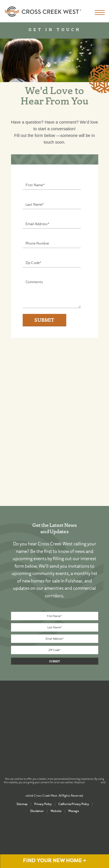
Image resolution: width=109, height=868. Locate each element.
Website (56, 811)
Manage (74, 811)
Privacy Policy (43, 804)
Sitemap (22, 804)
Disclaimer (37, 811)
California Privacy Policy (74, 804)
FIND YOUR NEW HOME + (54, 860)
